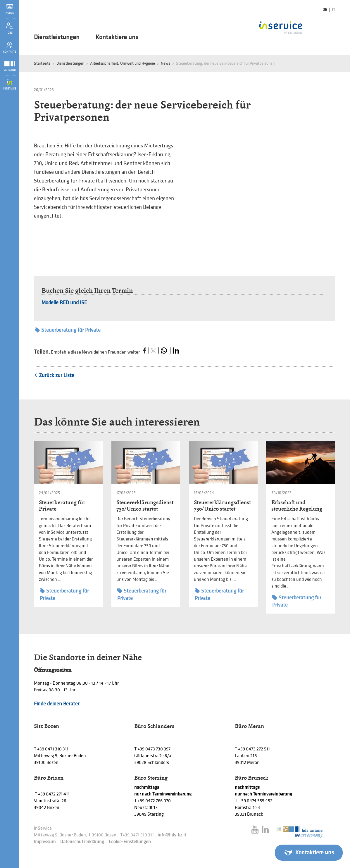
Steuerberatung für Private (68, 330)
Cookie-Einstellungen (130, 842)
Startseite (42, 63)
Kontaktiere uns (117, 37)
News (165, 63)
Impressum (45, 842)
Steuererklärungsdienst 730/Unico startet (145, 506)
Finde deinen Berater (57, 704)
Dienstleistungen (57, 37)
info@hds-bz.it (172, 835)
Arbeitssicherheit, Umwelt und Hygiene (123, 63)
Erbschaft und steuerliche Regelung (297, 506)
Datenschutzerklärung (82, 842)
